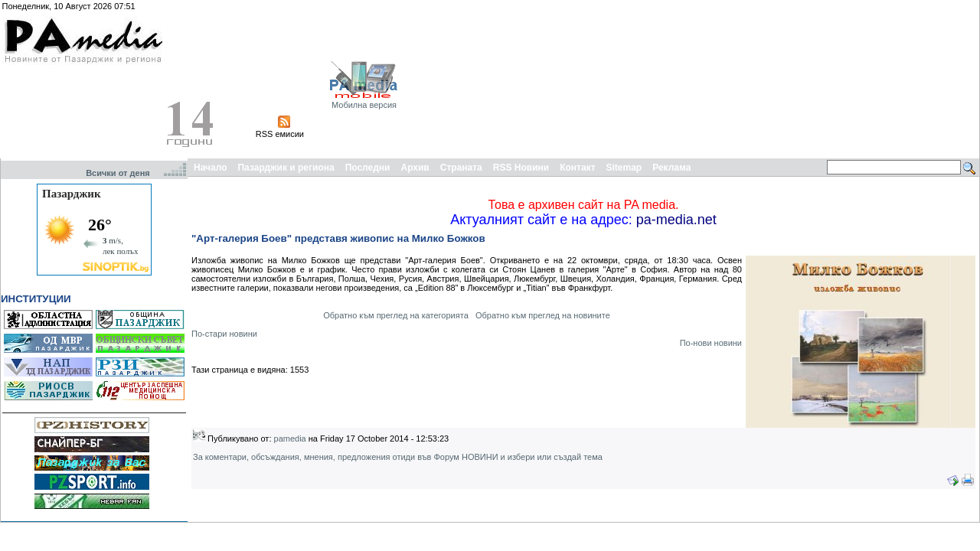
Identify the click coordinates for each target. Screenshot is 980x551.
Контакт (577, 168)
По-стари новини (224, 334)
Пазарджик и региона (286, 168)
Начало (210, 168)
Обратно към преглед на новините (543, 315)
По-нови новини (711, 343)
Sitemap (624, 168)
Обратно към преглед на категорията (396, 315)
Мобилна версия (364, 105)
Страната (461, 168)
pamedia (290, 439)
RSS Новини (521, 168)
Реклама (671, 168)
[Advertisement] (899, 79)
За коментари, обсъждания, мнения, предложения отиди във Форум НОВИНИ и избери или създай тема (398, 457)
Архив (415, 168)
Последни (368, 168)
